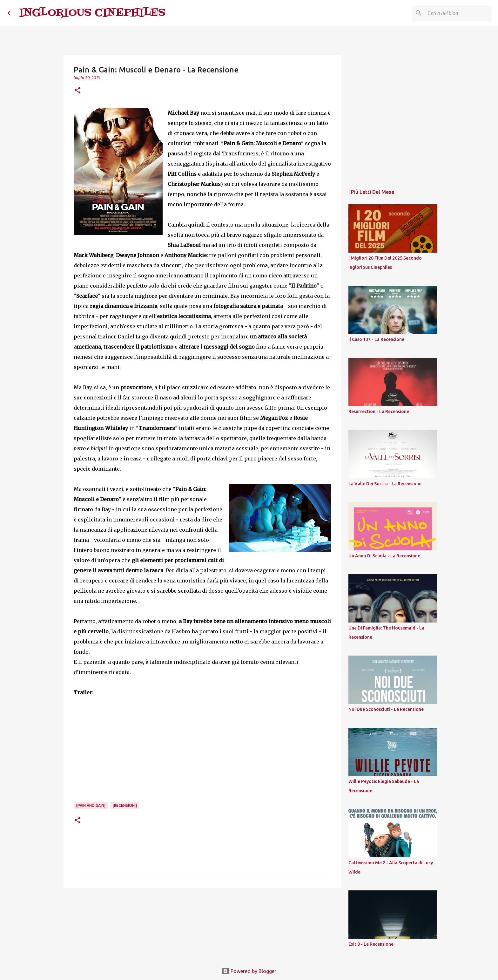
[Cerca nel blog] (458, 13)
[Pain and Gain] (91, 805)
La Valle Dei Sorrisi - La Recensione (385, 484)
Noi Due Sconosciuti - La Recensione (386, 709)
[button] (77, 91)
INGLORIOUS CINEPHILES (92, 13)
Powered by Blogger (249, 971)
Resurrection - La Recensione (379, 412)
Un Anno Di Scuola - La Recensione (384, 556)
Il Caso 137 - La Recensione (376, 339)
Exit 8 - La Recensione (371, 944)
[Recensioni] (125, 805)
